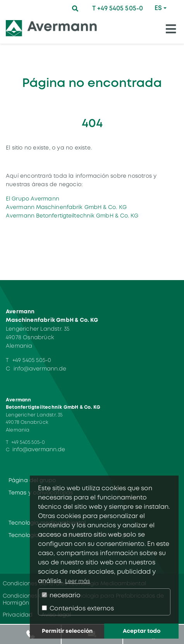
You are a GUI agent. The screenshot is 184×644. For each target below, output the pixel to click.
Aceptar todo (142, 631)
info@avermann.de (40, 369)
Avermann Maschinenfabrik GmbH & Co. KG (66, 207)
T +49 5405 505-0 (118, 8)
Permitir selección (67, 631)
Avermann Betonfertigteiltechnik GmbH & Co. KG (72, 216)
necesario (61, 595)
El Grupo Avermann (33, 199)
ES (158, 8)
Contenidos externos (78, 608)
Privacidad (18, 615)
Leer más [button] (78, 581)
